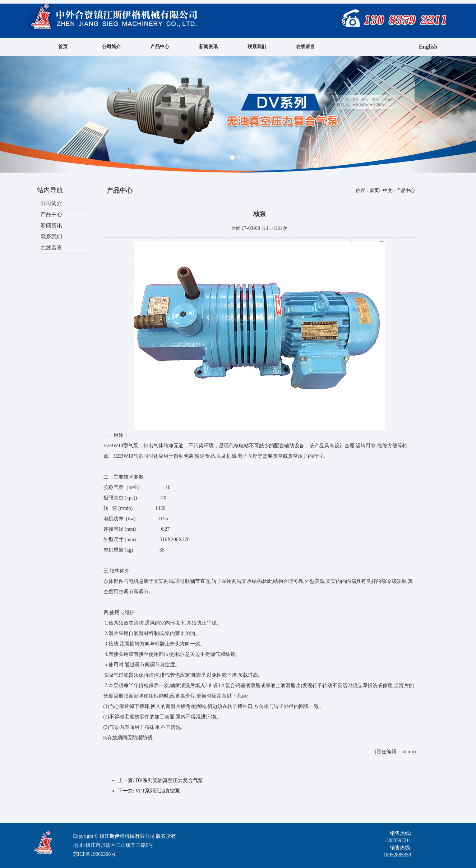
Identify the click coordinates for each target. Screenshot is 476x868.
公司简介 (111, 47)
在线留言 (305, 47)
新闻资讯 (208, 47)
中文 (388, 190)
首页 (63, 47)
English (428, 47)
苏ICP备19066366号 (94, 854)
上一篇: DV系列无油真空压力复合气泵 (161, 780)
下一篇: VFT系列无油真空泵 (149, 791)
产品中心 (160, 47)
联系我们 (257, 47)
